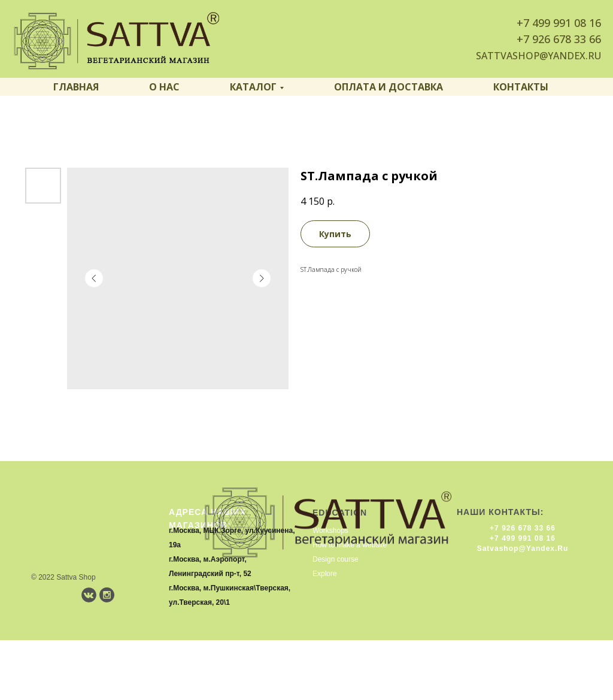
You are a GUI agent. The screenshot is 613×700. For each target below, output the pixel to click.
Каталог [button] (253, 87)
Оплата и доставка (389, 87)
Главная (76, 87)
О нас (164, 87)
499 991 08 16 (567, 23)
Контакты (521, 87)
